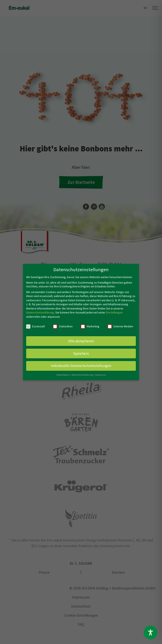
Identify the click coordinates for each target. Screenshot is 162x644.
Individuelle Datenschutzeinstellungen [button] (81, 366)
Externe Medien (120, 326)
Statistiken (63, 326)
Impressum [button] (101, 375)
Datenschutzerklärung (40, 312)
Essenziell (35, 326)
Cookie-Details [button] (63, 375)
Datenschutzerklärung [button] (82, 375)
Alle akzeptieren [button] (81, 341)
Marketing (90, 326)
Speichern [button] (81, 353)
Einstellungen (114, 312)
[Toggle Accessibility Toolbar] (151, 633)
